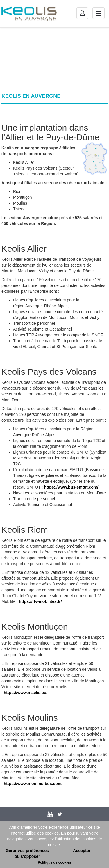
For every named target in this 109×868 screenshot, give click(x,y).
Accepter (82, 851)
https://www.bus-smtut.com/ (71, 487)
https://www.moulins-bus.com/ (33, 784)
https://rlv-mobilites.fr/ (40, 601)
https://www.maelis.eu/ (26, 693)
